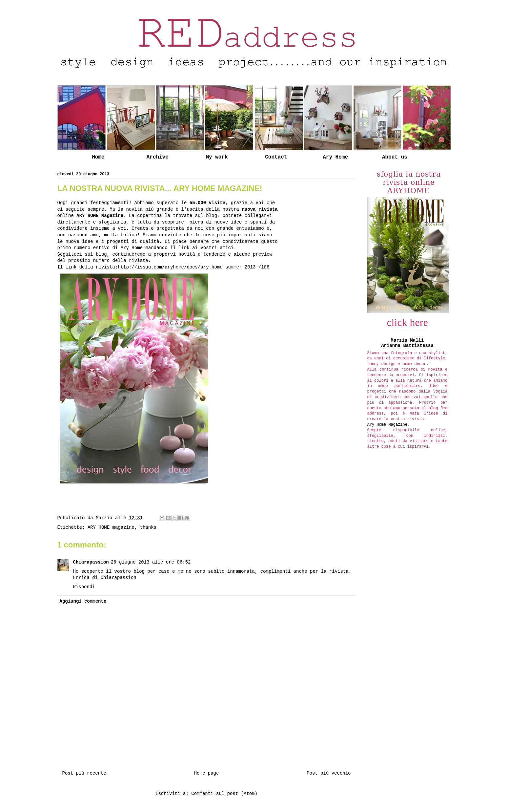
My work (217, 157)
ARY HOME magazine (111, 527)
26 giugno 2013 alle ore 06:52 (151, 562)
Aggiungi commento (83, 601)
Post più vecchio (329, 773)
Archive (158, 157)
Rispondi (84, 587)
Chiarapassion (91, 562)
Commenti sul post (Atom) (224, 794)
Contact (276, 157)
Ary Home (335, 157)
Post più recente (84, 773)
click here (407, 322)
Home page (207, 773)
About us (395, 157)
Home (98, 157)
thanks (148, 527)
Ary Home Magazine (387, 425)
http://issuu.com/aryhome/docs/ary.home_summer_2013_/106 (193, 267)
